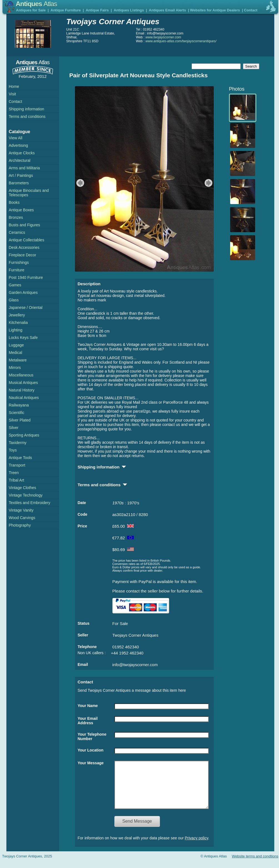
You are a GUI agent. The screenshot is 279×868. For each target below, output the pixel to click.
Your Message (91, 763)
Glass (14, 300)
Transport (17, 465)
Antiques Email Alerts (167, 10)
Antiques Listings (129, 10)
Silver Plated (20, 420)
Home (14, 86)
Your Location (91, 750)
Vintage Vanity (21, 510)
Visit (12, 94)
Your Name (88, 706)
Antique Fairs (97, 10)
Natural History (22, 390)
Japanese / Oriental (26, 307)
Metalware (18, 360)
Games (15, 285)
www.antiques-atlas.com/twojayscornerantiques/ (181, 41)
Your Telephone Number (92, 736)
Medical (16, 353)
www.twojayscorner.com (163, 37)
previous (80, 183)
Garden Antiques (23, 292)
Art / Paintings (21, 175)
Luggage (17, 345)
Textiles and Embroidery (30, 503)
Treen (14, 473)
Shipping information (27, 109)
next (209, 183)
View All (16, 138)
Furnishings (19, 262)
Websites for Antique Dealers (215, 10)
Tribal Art (17, 480)
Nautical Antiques (24, 398)
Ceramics (17, 232)
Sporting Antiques (24, 435)
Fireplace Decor (23, 255)
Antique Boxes (21, 210)
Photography (20, 525)
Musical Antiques (23, 383)
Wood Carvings (22, 518)
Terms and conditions (27, 116)
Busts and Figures (25, 225)
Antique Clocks (22, 153)
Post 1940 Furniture (26, 277)
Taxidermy (18, 443)
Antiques (37, 4)
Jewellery (17, 315)
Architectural (20, 160)
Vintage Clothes (23, 488)
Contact (251, 10)
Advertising (18, 145)
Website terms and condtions (255, 865)
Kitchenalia (18, 323)
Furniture (17, 270)
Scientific (17, 413)
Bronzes (16, 217)
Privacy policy (197, 846)
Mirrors (15, 368)
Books (14, 202)
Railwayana (19, 405)
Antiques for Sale (31, 10)
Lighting (16, 330)
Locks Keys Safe (23, 338)
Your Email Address (88, 721)
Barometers (19, 183)
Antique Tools (21, 458)
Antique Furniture (66, 10)
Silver (14, 428)
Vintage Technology (26, 495)
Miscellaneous (21, 375)
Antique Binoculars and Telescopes (29, 193)
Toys (13, 450)
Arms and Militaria (24, 168)
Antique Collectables (27, 240)
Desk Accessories (24, 247)
